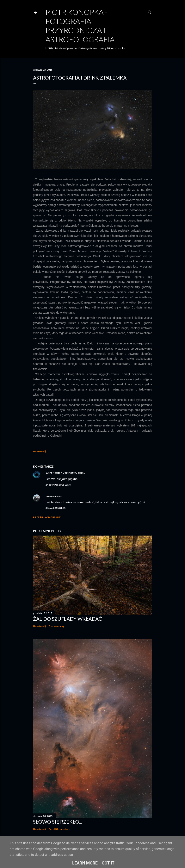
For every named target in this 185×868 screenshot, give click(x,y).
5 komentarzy (56, 626)
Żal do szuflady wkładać (67, 619)
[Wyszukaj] (150, 11)
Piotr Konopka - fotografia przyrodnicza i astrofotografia (80, 26)
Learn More (85, 863)
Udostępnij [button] (39, 451)
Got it (108, 863)
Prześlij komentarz (47, 517)
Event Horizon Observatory (61, 473)
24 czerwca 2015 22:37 (58, 485)
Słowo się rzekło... (58, 822)
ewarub (50, 496)
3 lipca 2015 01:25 (55, 508)
